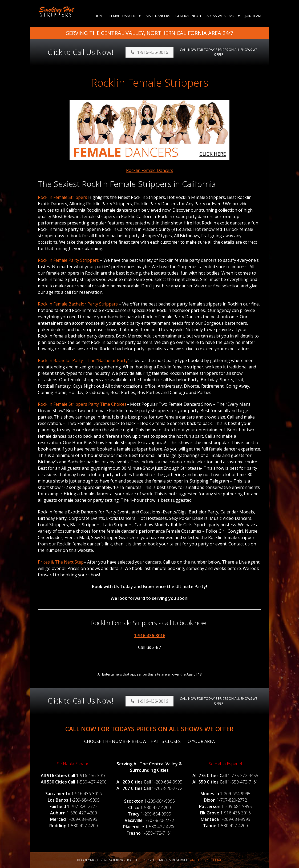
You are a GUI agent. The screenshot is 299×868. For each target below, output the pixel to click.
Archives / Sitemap (206, 860)
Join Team (253, 16)
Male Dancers (158, 16)
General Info (187, 16)
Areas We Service (222, 16)
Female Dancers (124, 16)
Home (100, 16)
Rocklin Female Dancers (150, 170)
